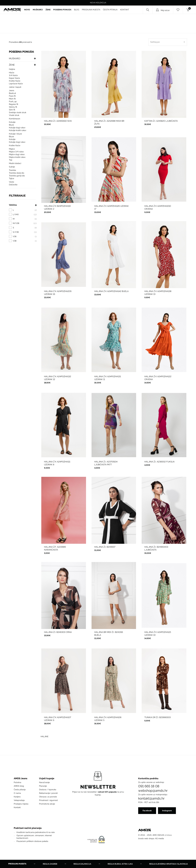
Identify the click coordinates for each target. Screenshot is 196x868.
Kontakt (17, 807)
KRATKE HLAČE (15, 81)
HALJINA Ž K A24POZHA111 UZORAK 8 (57, 463)
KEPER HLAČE (14, 78)
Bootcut (12, 93)
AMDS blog (19, 786)
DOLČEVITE (13, 185)
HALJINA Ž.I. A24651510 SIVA (58, 121)
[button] (21, 779)
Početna (17, 782)
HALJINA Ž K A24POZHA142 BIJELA (111, 291)
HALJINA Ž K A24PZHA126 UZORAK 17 (111, 207)
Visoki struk (14, 115)
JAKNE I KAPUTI (15, 87)
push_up (13, 101)
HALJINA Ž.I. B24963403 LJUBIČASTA (156, 548)
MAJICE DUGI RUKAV (17, 154)
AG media (160, 838)
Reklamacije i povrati (48, 793)
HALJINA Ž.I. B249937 (105, 547)
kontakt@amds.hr (151, 798)
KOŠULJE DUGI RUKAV (17, 128)
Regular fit (14, 104)
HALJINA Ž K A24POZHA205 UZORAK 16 (58, 293)
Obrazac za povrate (48, 797)
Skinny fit (13, 107)
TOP (11, 160)
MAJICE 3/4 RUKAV (16, 152)
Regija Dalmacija (82, 864)
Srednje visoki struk (18, 112)
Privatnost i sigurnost (48, 800)
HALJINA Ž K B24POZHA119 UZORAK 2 (57, 207)
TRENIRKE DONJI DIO (17, 173)
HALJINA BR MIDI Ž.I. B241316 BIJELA (109, 634)
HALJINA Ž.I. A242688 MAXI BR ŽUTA (109, 122)
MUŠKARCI (15, 58)
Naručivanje (44, 782)
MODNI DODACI (15, 163)
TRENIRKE (12, 170)
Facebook (147, 811)
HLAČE (12, 73)
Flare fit (12, 96)
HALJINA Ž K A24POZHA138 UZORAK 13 (158, 293)
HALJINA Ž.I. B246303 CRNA (58, 632)
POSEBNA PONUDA (21, 52)
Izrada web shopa (146, 838)
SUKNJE (12, 167)
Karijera (17, 797)
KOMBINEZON (15, 119)
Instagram (167, 811)
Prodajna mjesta (21, 804)
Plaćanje (43, 786)
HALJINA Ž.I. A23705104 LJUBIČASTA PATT (106, 463)
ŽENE (12, 65)
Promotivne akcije (47, 804)
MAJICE (12, 149)
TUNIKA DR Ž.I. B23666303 (158, 717)
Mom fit (12, 99)
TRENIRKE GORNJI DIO (17, 176)
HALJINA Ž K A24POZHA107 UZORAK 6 (58, 719)
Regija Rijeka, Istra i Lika (120, 864)
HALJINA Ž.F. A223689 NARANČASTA (55, 548)
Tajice (11, 178)
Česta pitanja (20, 790)
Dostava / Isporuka (48, 790)
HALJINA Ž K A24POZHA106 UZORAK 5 (108, 719)
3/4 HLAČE (13, 75)
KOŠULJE (12, 122)
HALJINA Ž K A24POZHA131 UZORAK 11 (108, 378)
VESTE (11, 182)
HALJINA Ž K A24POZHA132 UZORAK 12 (58, 378)
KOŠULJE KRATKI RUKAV (18, 130)
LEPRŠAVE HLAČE (16, 84)
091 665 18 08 (149, 786)
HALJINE (12, 69)
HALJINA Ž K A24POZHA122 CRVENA (158, 378)
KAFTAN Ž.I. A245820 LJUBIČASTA (161, 121)
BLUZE (11, 125)
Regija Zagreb (50, 864)
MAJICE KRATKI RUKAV (17, 157)
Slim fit (12, 110)
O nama (17, 793)
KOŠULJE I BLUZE (15, 134)
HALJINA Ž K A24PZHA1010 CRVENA (158, 207)
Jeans (12, 90)
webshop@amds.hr (153, 791)
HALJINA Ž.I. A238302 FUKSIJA (159, 462)
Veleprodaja (19, 800)
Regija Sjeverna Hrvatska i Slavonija (168, 864)
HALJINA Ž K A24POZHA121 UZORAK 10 (158, 634)
